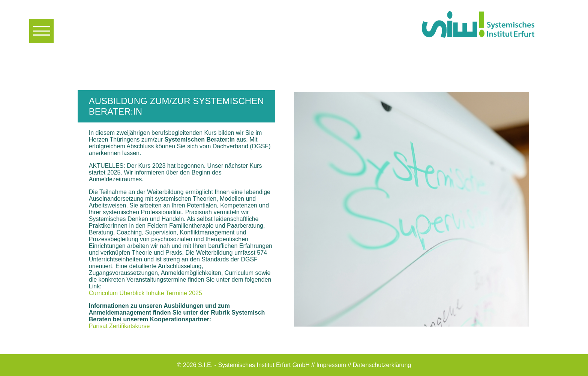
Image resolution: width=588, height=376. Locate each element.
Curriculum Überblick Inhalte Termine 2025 (145, 293)
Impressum (331, 365)
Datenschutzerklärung (382, 365)
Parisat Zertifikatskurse (119, 326)
